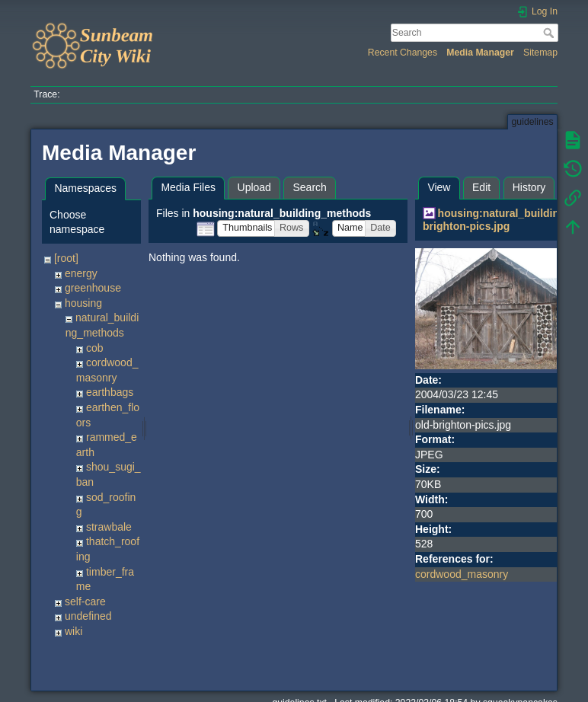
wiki (73, 631)
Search (550, 33)
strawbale (109, 527)
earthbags (110, 392)
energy (81, 273)
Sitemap (540, 53)
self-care (85, 601)
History (529, 187)
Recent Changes (403, 53)
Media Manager (480, 53)
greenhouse (93, 288)
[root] (66, 258)
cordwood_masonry (462, 574)
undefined (88, 616)
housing (83, 303)
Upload (254, 187)
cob (95, 348)
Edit (481, 187)
